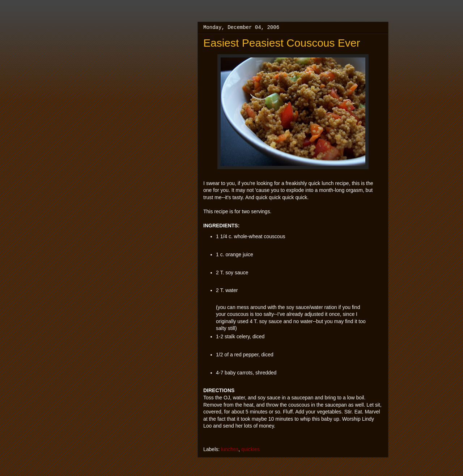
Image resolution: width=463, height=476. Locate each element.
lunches (230, 449)
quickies (250, 449)
